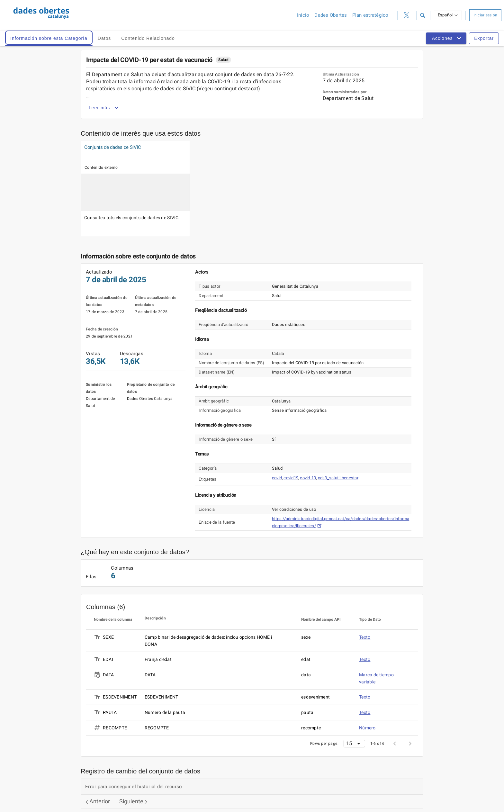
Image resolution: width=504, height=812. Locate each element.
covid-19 (308, 478)
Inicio (303, 15)
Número (367, 728)
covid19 (291, 478)
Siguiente (134, 801)
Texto (365, 637)
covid (277, 478)
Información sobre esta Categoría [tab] (49, 38)
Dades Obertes (331, 15)
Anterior (97, 801)
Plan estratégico (370, 15)
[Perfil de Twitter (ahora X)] (407, 15)
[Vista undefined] (116, 147)
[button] (423, 15)
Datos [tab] (104, 38)
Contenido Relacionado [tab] (148, 38)
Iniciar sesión (486, 15)
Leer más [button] (104, 108)
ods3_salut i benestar (338, 478)
